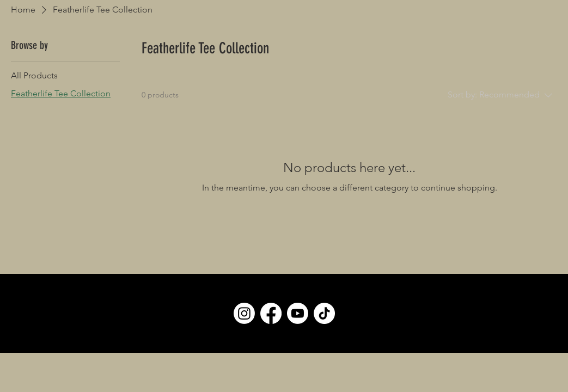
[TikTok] (324, 313)
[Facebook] (271, 313)
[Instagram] (244, 313)
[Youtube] (298, 313)
